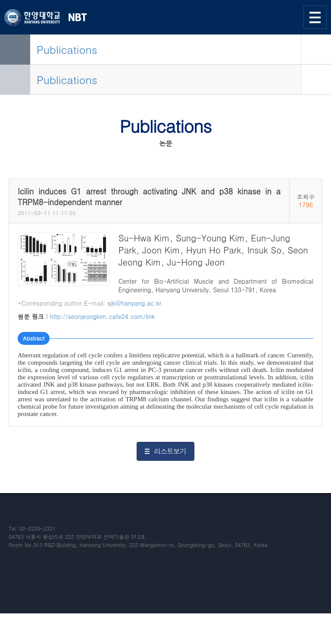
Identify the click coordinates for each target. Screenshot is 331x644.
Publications (67, 49)
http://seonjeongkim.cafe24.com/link (103, 316)
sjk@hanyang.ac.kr (134, 303)
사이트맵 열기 (315, 17)
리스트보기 (170, 451)
